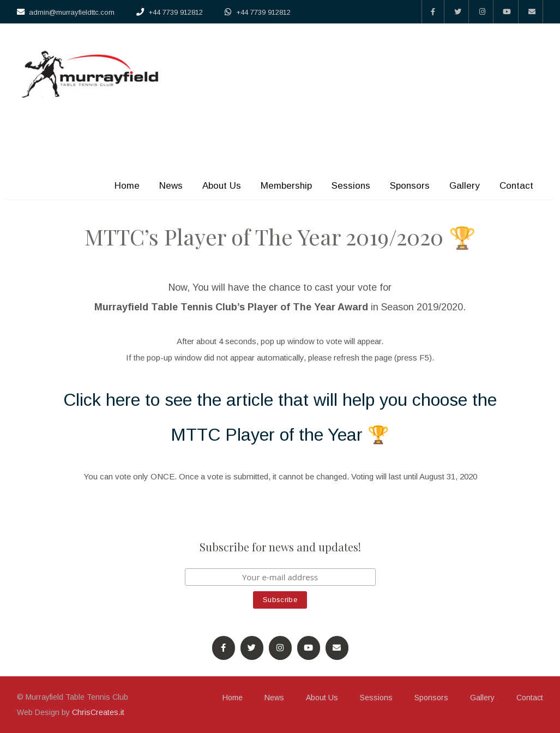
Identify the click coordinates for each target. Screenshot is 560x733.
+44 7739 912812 (176, 12)
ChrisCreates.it (98, 712)
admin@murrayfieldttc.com (72, 12)
